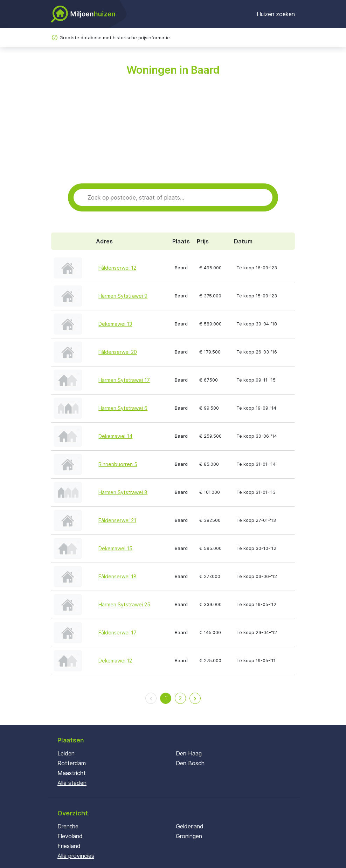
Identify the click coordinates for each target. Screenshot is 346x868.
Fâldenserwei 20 (118, 352)
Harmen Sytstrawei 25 (124, 604)
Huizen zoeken (276, 14)
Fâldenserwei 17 (117, 633)
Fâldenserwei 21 (117, 520)
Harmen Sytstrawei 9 (123, 296)
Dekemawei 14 (115, 436)
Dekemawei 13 (115, 324)
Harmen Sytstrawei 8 (123, 492)
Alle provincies (76, 856)
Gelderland (190, 826)
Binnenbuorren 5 (118, 464)
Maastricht (72, 773)
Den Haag (189, 753)
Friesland (69, 846)
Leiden (66, 753)
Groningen (189, 836)
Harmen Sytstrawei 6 (123, 408)
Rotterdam (72, 763)
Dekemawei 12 (115, 661)
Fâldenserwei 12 (117, 268)
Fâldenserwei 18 (117, 576)
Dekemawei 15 (115, 548)
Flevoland (70, 836)
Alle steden (72, 783)
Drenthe (68, 826)
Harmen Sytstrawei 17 (124, 380)
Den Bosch (190, 763)
